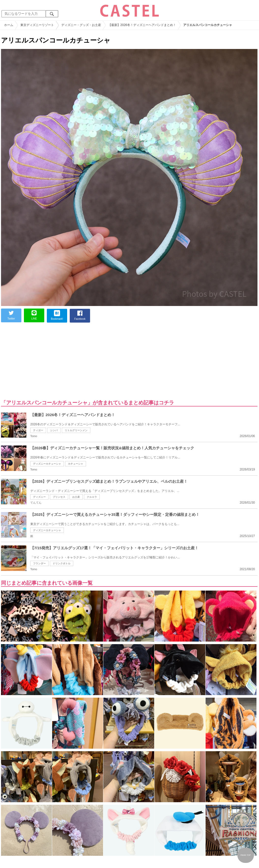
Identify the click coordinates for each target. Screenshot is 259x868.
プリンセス (59, 497)
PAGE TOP (246, 855)
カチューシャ (76, 464)
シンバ (54, 430)
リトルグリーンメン (76, 430)
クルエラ (92, 497)
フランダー (39, 563)
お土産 (76, 497)
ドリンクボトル (62, 563)
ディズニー (39, 497)
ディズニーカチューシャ (47, 464)
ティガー (38, 430)
